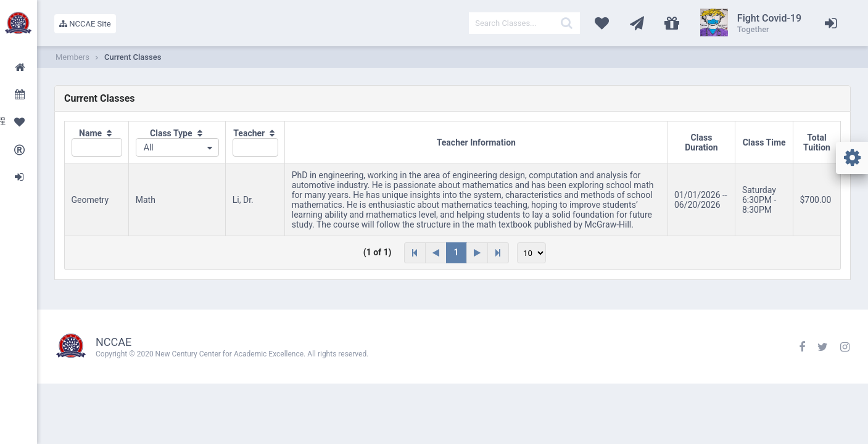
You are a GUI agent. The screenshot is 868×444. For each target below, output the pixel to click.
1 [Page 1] (457, 252)
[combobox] (177, 147)
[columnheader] (97, 142)
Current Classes (133, 57)
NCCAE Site (85, 24)
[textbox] (524, 23)
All (149, 147)
